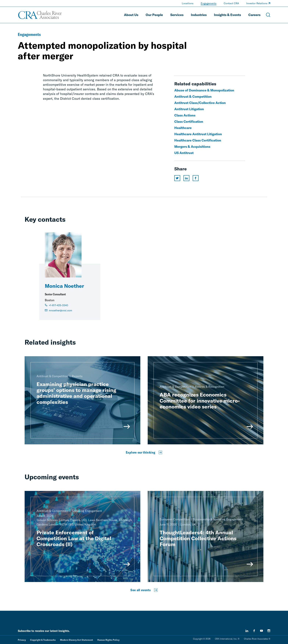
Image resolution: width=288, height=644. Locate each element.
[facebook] (254, 631)
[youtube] (262, 631)
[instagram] (269, 631)
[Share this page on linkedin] (186, 178)
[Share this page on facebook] (196, 178)
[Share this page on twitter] (177, 178)
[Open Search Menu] (268, 15)
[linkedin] (247, 631)
